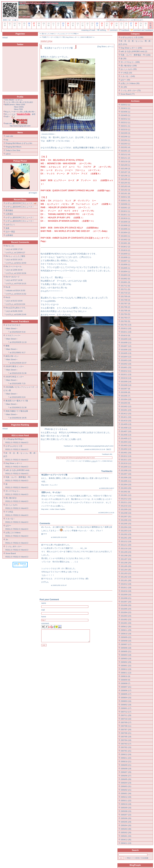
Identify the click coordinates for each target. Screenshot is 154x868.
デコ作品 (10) (126, 73)
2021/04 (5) (125, 183)
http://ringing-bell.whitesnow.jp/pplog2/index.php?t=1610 (94, 446)
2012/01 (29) (126, 538)
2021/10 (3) (125, 161)
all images (33, 193)
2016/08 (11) (126, 343)
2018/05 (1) (125, 268)
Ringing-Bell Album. (14, 147)
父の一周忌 (10, 232)
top (7, 140)
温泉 (7, 228)
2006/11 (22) (126, 758)
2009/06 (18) (126, 648)
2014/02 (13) (126, 449)
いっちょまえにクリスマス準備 (66, 34)
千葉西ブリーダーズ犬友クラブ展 (53, 37)
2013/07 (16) (126, 474)
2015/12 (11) (126, 371)
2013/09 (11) (126, 467)
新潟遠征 (9, 210)
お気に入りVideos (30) (130, 83)
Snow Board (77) (128, 94)
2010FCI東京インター (15, 366)
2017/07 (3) (125, 303)
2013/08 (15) (126, 470)
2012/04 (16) (126, 527)
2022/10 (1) (125, 130)
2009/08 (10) (126, 641)
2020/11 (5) (125, 201)
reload (5, 38)
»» (17, 20)
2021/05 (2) (125, 179)
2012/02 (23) (126, 534)
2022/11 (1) (125, 126)
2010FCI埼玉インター (15, 377)
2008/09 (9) (125, 680)
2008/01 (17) (126, 708)
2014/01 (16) (126, 453)
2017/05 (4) (125, 311)
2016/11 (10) (126, 332)
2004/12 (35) (126, 840)
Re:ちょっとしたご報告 (15, 256)
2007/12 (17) (126, 712)
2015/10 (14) (126, 378)
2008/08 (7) (125, 683)
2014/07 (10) (126, 431)
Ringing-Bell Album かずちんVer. (19, 143)
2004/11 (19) (126, 843)
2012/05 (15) (126, 524)
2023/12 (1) (125, 119)
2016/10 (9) (125, 335)
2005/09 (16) (126, 808)
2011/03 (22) (126, 573)
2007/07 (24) (126, 730)
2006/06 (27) (126, 776)
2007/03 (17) (126, 744)
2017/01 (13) (126, 325)
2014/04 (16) (126, 442)
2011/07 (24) (126, 559)
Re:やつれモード (13, 277)
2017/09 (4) (125, 296)
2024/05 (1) (125, 115)
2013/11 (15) (126, 460)
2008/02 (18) (126, 705)
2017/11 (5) (125, 289)
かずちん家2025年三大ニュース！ (20, 203)
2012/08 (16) (126, 513)
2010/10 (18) (126, 591)
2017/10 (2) (125, 293)
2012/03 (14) (126, 531)
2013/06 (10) (126, 477)
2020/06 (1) (125, 204)
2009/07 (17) (126, 644)
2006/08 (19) (126, 769)
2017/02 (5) (125, 321)
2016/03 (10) (126, 360)
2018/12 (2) (125, 247)
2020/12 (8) (125, 197)
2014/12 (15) (126, 414)
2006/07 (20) (126, 772)
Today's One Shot (13, 150)
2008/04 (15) (126, 698)
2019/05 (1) (125, 229)
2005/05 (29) (126, 822)
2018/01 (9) (125, 282)
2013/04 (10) (126, 485)
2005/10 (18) (126, 804)
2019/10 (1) (125, 218)
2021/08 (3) (125, 169)
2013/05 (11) (126, 481)
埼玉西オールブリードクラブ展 (54, 475)
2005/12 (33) (126, 797)
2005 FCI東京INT (86, 37)
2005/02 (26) (126, 832)
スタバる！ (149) (128, 76)
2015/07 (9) (125, 389)
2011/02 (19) (126, 577)
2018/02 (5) (125, 279)
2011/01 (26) (126, 580)
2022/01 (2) (125, 151)
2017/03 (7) (125, 318)
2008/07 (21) (126, 687)
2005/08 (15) (126, 811)
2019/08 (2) (125, 225)
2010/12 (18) (126, 584)
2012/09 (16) (126, 509)
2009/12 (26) (126, 627)
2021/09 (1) (125, 165)
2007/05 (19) (126, 737)
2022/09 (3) (125, 133)
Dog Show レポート (73, 37)
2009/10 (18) (126, 634)
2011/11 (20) (126, 545)
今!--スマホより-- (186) (130, 62)
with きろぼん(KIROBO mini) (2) (134, 51)
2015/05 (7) (125, 396)
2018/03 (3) (125, 275)
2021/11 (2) (125, 158)
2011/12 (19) (126, 541)
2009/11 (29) (126, 630)
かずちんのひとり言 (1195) (132, 37)
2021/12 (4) (125, 154)
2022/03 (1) (125, 144)
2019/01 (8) (125, 243)
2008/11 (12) (126, 673)
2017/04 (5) (125, 314)
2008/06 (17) (126, 690)
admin (8, 154)
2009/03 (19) (126, 659)
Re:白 (8, 297)
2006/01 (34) (126, 793)
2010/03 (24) (126, 616)
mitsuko (9, 290)
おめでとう (10, 225)
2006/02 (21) (126, 790)
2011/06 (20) (126, 563)
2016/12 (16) (126, 328)
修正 (109, 449)
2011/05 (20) (126, 566)
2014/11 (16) (126, 417)
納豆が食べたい (12, 356)
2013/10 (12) (126, 463)
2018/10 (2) (125, 250)
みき (8, 249)
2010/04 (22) (126, 612)
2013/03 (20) (126, 488)
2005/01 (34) (126, 836)
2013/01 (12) (126, 495)
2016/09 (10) (126, 339)
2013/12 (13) (126, 456)
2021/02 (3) (125, 190)
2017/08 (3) (125, 300)
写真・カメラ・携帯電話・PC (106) (136, 55)
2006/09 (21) (126, 765)
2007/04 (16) (126, 740)
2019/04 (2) (125, 232)
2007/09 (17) (126, 722)
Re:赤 (8, 287)
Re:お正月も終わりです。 (16, 308)
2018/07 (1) (125, 261)
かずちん (10, 253)
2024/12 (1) (125, 108)
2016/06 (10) (126, 350)
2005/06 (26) (126, 818)
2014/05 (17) (126, 438)
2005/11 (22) (126, 801)
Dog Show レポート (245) (131, 48)
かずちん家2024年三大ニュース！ (20, 207)
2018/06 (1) (125, 264)
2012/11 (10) (126, 502)
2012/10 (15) (126, 506)
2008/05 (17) (126, 694)
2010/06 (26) (126, 605)
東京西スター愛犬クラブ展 (17, 401)
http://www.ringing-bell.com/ (20, 126)
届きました (46, 34)
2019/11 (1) (125, 215)
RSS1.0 (9, 442)
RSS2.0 (17, 442)
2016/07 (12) (126, 346)
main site (9, 136)
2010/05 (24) (126, 609)
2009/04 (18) (126, 655)
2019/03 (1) (125, 236)
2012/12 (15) (126, 499)
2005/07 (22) (126, 815)
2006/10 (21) (126, 761)
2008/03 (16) (126, 701)
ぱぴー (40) (125, 80)
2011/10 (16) (126, 548)
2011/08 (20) (126, 556)
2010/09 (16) (126, 595)
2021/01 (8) (125, 193)
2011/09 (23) (126, 552)
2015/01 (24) (126, 410)
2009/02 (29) (126, 662)
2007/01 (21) (126, 751)
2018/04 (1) (125, 272)
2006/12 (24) (126, 754)
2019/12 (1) (125, 211)
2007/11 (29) (126, 715)
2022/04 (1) (125, 140)
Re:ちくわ (10, 246)
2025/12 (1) (125, 105)
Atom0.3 (25, 442)
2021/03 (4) (125, 186)
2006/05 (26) (126, 779)
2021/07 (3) (125, 172)
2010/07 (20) (126, 602)
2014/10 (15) (126, 421)
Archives (135, 101)
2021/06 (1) (125, 176)
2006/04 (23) (126, 783)
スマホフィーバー (13, 335)
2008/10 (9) (125, 676)
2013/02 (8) (125, 492)
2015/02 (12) (126, 406)
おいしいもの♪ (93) (129, 69)
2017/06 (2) (125, 307)
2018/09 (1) (125, 254)
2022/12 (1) (125, 122)
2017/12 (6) (125, 286)
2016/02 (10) (126, 364)
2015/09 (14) (126, 382)
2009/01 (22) (126, 666)
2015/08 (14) (126, 385)
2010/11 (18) (126, 588)
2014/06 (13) (126, 435)
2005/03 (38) (126, 829)
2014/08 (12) (126, 428)
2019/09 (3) (125, 222)
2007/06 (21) (126, 733)
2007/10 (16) (126, 719)
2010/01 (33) (126, 623)
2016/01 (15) (126, 367)
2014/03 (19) (126, 445)
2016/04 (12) (126, 357)
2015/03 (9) (125, 403)
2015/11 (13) (126, 374)
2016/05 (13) (126, 353)
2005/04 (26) (126, 825)
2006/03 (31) (126, 786)
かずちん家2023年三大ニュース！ (20, 217)
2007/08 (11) (126, 726)
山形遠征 (9, 214)
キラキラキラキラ (13, 325)
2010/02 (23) (126, 619)
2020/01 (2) (125, 208)
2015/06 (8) (125, 392)
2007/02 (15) (126, 747)
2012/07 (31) (126, 517)
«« (13, 20)
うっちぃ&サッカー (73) (131, 90)
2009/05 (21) (126, 651)
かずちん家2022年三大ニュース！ (20, 221)
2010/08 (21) (126, 598)
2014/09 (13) (126, 424)
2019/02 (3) (125, 240)
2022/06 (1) (125, 137)
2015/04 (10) (126, 399)
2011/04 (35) (126, 570)
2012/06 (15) (126, 520)
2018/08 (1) (125, 257)
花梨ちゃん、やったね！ (52, 492)
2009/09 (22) (126, 637)
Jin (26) (124, 87)
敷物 (7, 346)
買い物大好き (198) (129, 66)
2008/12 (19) (126, 669)
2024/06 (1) (125, 112)
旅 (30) (124, 58)
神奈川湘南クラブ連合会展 (17, 411)
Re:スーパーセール (14, 266)
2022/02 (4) (125, 147)
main (52, 34)
